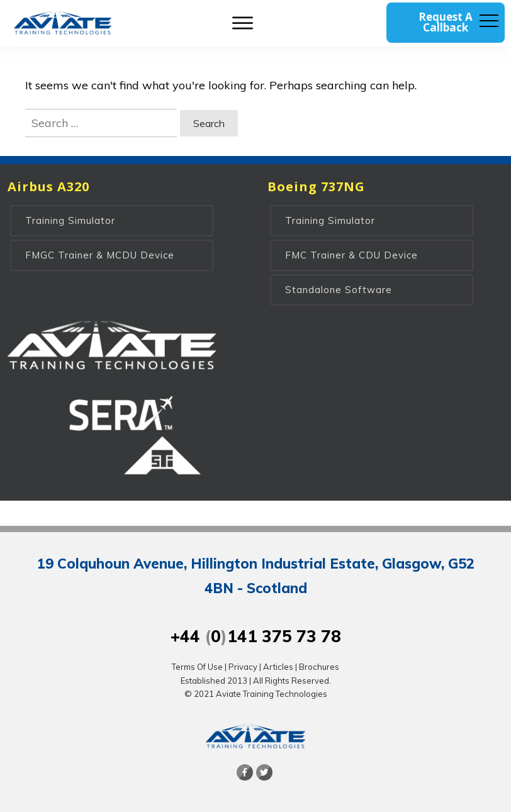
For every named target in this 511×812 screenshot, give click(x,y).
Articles (278, 667)
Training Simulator (70, 220)
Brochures (319, 667)
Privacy (243, 667)
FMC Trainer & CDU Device (351, 255)
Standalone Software (339, 290)
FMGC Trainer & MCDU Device (100, 255)
